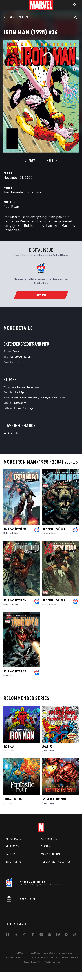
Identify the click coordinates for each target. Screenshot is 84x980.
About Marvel (15, 839)
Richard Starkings (24, 408)
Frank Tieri (33, 192)
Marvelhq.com (51, 854)
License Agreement (70, 957)
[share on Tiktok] (75, 935)
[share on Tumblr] (33, 935)
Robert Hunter (18, 397)
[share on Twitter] (16, 935)
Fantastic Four (13, 799)
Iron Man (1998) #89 (15, 529)
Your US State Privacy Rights (58, 953)
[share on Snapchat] (50, 935)
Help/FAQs (12, 846)
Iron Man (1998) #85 (15, 671)
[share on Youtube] (41, 935)
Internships (14, 862)
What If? (47, 747)
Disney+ (46, 846)
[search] (75, 5)
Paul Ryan (11, 206)
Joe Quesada (13, 192)
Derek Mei (33, 397)
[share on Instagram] (24, 935)
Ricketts (7, 533)
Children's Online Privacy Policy (42, 957)
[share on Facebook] (7, 935)
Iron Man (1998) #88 (53, 529)
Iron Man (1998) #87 (15, 600)
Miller (6, 675)
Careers (11, 854)
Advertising (49, 839)
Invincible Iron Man (54, 799)
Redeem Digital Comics (56, 862)
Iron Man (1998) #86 (53, 600)
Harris (53, 533)
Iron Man (9, 747)
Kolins (15, 533)
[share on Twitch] (66, 935)
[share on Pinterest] (58, 935)
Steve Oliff (20, 403)
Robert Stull (59, 397)
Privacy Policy (33, 953)
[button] (6, 5)
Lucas (12, 675)
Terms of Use (17, 953)
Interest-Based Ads (32, 962)
